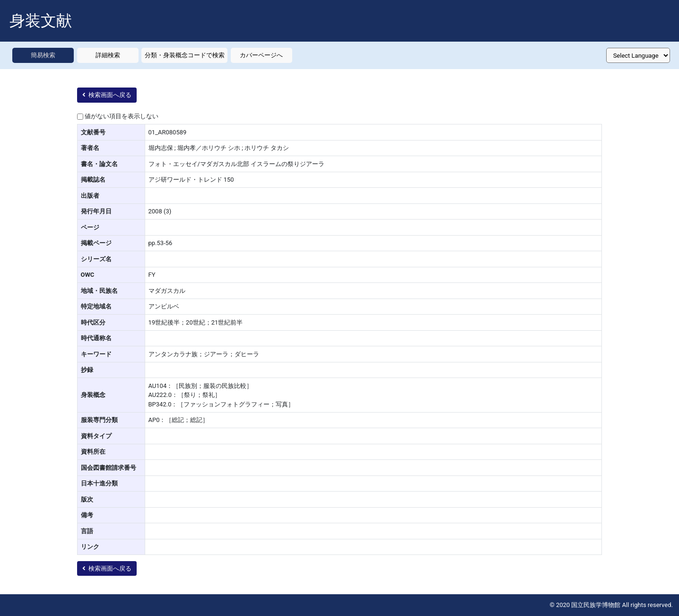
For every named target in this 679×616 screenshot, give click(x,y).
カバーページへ (261, 55)
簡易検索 (43, 55)
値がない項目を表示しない (122, 116)
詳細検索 (108, 55)
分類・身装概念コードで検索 (185, 55)
